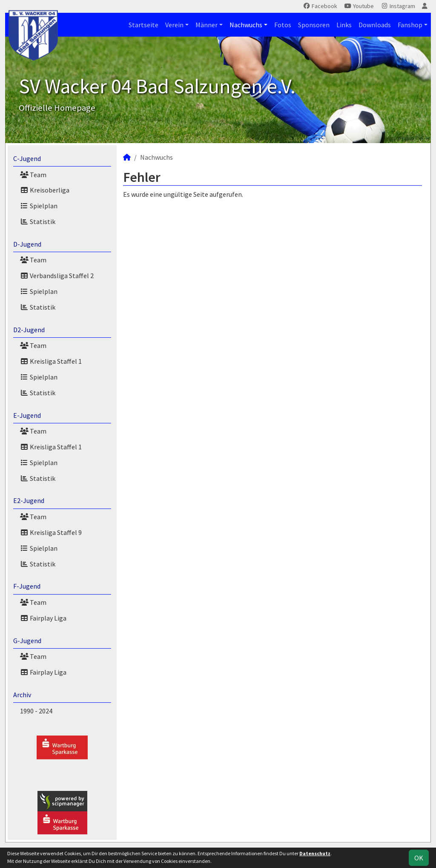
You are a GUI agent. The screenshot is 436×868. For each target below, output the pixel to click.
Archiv (22, 695)
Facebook (320, 6)
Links (344, 25)
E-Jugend (27, 415)
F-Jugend (27, 586)
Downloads (375, 25)
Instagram (398, 6)
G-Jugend (27, 641)
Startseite (143, 25)
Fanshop (410, 25)
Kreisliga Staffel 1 (51, 361)
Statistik (38, 221)
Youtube (359, 6)
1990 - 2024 (36, 711)
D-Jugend (27, 244)
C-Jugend (27, 158)
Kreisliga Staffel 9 (51, 532)
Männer (207, 25)
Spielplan (39, 206)
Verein (174, 25)
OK (419, 858)
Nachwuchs (246, 25)
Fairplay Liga (43, 618)
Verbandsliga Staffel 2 (57, 276)
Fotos (283, 25)
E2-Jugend (29, 500)
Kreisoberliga (45, 190)
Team (33, 175)
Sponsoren (314, 25)
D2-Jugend (29, 330)
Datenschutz (315, 853)
